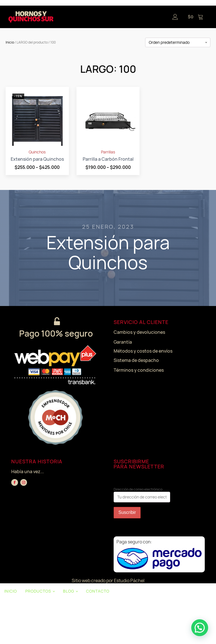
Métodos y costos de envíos (143, 351)
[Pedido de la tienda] (178, 43)
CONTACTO (98, 591)
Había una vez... (28, 471)
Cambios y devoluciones (139, 332)
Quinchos (37, 152)
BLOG (69, 591)
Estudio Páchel (129, 580)
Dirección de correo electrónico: (142, 495)
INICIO (11, 591)
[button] (200, 628)
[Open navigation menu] (111, 17)
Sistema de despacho (136, 360)
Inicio (10, 42)
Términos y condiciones (139, 370)
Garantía (123, 342)
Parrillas (108, 152)
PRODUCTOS (38, 591)
